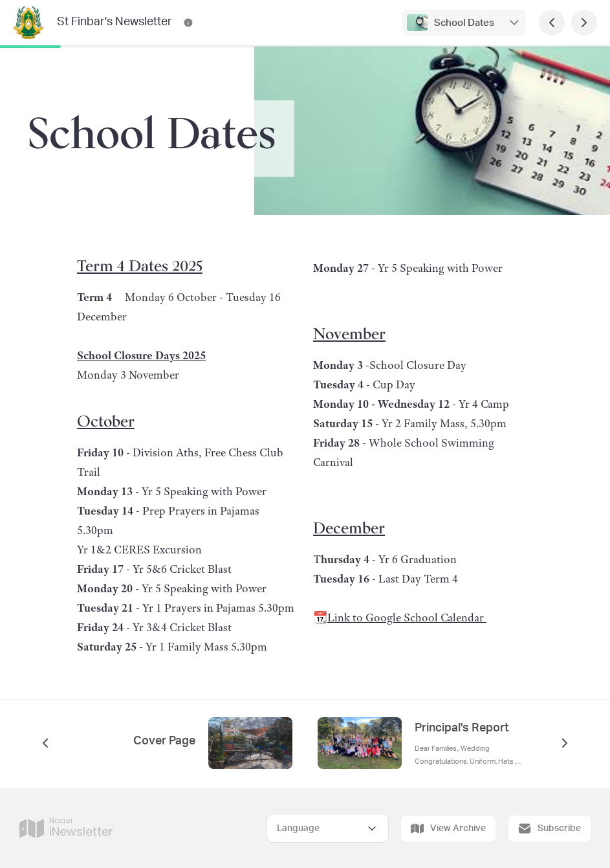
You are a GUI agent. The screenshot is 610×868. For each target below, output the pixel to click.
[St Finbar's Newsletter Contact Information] (188, 23)
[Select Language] (328, 828)
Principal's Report (462, 728)
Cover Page (164, 741)
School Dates (464, 23)
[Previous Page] (552, 23)
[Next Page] (584, 23)
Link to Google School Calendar (407, 618)
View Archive (448, 829)
